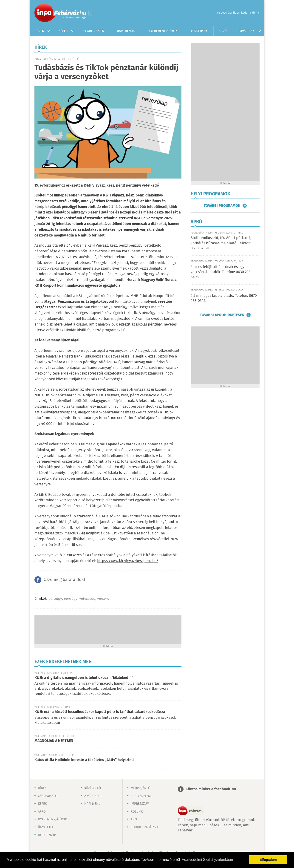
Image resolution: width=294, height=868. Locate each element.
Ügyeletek (46, 827)
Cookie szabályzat (145, 827)
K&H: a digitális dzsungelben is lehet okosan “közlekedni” (84, 678)
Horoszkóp (47, 835)
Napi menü (92, 804)
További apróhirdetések (222, 315)
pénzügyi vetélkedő (80, 599)
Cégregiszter (94, 31)
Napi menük (126, 31)
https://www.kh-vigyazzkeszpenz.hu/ (128, 561)
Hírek (40, 31)
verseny (103, 599)
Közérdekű (93, 788)
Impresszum (140, 804)
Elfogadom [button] (268, 860)
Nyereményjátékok (163, 31)
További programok (222, 206)
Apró (223, 31)
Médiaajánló (141, 788)
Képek (63, 31)
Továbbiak (246, 31)
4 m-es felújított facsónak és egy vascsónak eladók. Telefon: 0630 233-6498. (221, 272)
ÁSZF (134, 819)
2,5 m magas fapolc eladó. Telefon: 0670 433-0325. (224, 298)
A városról (93, 796)
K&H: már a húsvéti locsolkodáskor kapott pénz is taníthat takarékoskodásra (100, 712)
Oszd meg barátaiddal (64, 580)
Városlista (90, 13)
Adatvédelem (141, 796)
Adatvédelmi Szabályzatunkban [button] (207, 860)
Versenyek (199, 31)
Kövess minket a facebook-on (211, 789)
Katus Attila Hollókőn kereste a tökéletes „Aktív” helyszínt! (84, 760)
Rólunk (137, 812)
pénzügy (55, 599)
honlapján (73, 368)
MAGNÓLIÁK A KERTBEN (54, 741)
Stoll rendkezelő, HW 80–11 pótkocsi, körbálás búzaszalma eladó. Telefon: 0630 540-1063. (221, 243)
